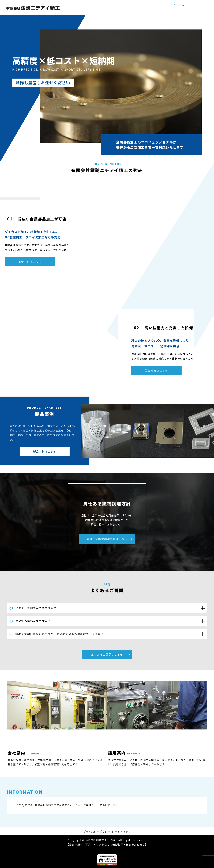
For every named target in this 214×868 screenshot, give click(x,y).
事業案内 (107, 10)
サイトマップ (123, 832)
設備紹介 (125, 10)
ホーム (71, 10)
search (183, 11)
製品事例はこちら (45, 451)
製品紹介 (144, 10)
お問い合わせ (201, 10)
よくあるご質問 (166, 10)
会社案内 (88, 10)
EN (179, 5)
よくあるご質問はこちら (107, 654)
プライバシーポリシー (97, 832)
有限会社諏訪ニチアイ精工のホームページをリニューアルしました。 (77, 805)
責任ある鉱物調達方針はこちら (107, 539)
